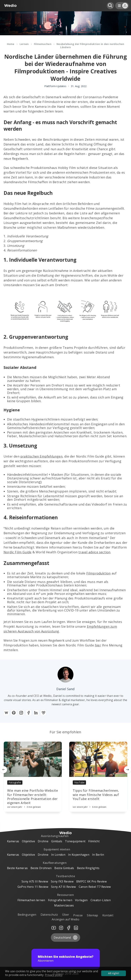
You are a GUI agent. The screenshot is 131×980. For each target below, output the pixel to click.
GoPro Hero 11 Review (33, 887)
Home (11, 44)
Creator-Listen (101, 900)
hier (98, 645)
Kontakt (108, 915)
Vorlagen (81, 900)
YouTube (79, 782)
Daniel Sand (65, 689)
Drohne (43, 841)
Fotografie (15, 782)
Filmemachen (43, 44)
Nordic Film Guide (17, 552)
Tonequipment (75, 841)
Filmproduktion (99, 573)
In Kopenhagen (79, 855)
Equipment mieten (57, 849)
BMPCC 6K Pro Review (91, 881)
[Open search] (110, 6)
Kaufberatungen (55, 863)
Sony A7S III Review (35, 881)
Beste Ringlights (88, 868)
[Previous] (4, 770)
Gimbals (57, 841)
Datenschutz (49, 915)
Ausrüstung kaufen (55, 836)
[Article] (33, 759)
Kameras (13, 841)
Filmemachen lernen (31, 900)
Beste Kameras (17, 868)
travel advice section (94, 552)
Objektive (28, 841)
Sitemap (92, 915)
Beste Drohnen (41, 868)
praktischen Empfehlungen (41, 456)
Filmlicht (94, 841)
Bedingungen (27, 915)
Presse (78, 915)
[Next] (127, 770)
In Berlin (98, 855)
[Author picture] (65, 675)
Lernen (24, 44)
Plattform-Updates (55, 86)
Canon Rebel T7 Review (95, 887)
